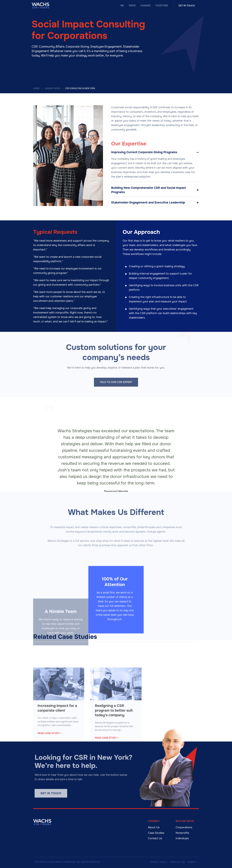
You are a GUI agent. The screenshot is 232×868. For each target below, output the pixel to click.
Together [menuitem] (162, 5)
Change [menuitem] (145, 5)
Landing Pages (52, 88)
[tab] (155, 152)
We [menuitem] (122, 5)
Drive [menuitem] (132, 5)
